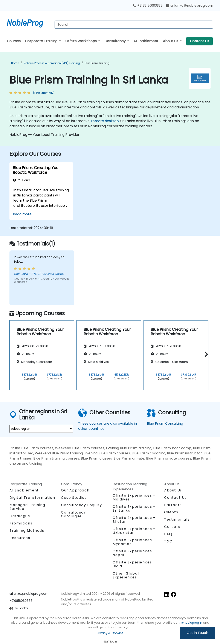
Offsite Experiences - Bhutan (134, 520)
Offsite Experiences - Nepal (134, 553)
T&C (168, 541)
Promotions (21, 523)
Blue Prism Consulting (165, 423)
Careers (172, 527)
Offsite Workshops (81, 41)
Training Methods (27, 531)
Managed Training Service (27, 507)
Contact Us (199, 41)
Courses (14, 41)
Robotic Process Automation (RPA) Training (52, 63)
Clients (171, 512)
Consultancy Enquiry (81, 505)
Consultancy (115, 41)
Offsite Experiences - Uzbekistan (134, 531)
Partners (173, 505)
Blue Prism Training (97, 63)
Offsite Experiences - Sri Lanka (134, 508)
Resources (20, 538)
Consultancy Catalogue (74, 514)
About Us (171, 41)
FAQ (168, 534)
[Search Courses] (134, 25)
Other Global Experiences (126, 575)
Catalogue (20, 516)
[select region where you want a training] (41, 429)
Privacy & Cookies (110, 633)
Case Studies (74, 498)
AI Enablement (146, 41)
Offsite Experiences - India (134, 564)
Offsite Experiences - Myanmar (134, 542)
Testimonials (177, 519)
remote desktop (105, 121)
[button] (205, 354)
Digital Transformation (32, 498)
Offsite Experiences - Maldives (134, 497)
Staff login (110, 642)
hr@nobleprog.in (190, 623)
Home (15, 63)
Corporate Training (42, 41)
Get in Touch (197, 633)
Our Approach (75, 490)
